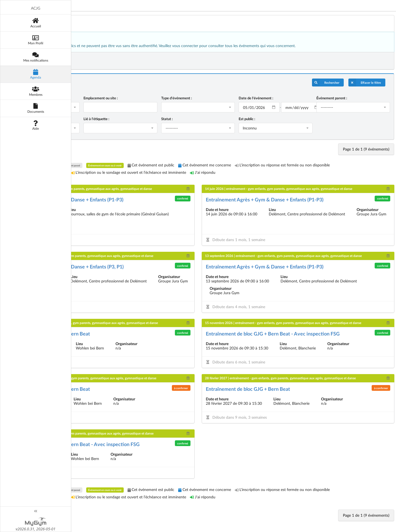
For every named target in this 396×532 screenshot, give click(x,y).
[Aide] (21, 125)
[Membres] (21, 91)
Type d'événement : (201, 98)
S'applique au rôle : (62, 119)
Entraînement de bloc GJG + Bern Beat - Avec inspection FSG (293, 334)
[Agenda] (21, 74)
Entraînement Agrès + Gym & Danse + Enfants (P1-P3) (106, 199)
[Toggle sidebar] (21, 511)
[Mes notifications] (21, 57)
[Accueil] (21, 23)
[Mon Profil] (21, 40)
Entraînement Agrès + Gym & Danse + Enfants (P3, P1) (106, 267)
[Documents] (21, 108)
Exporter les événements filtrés (74, 61)
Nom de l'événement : (64, 98)
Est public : (263, 119)
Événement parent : (340, 98)
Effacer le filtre (365, 82)
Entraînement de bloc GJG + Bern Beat (89, 334)
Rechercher (326, 82)
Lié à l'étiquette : (129, 119)
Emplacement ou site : (133, 98)
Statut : (192, 119)
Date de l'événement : (272, 98)
